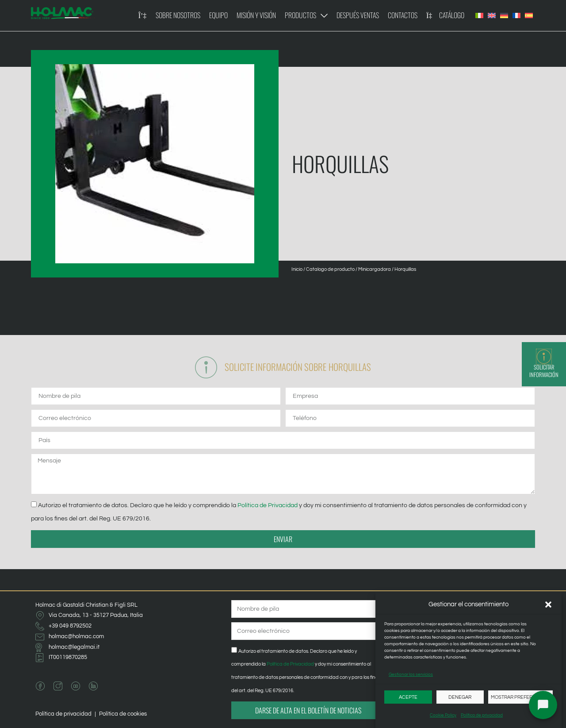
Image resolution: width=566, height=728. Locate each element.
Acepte (408, 697)
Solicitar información (544, 371)
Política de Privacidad (268, 505)
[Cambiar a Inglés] (492, 15)
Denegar (460, 697)
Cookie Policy (443, 715)
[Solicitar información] (544, 357)
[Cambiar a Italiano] (479, 15)
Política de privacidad (482, 715)
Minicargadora (375, 269)
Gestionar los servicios (411, 674)
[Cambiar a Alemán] (504, 15)
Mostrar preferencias (520, 697)
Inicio (297, 269)
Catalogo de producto (330, 269)
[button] (548, 605)
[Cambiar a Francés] (516, 15)
